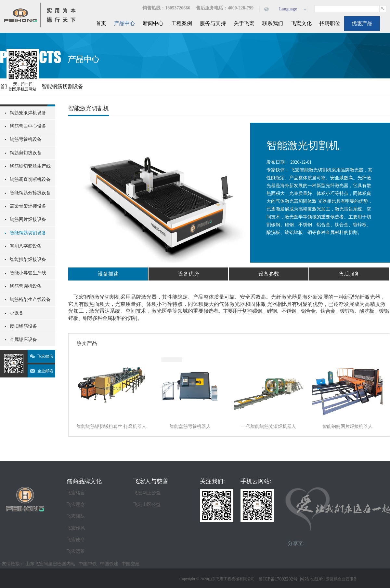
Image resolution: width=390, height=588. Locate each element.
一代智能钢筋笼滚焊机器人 (269, 426)
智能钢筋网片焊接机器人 (347, 426)
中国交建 (131, 564)
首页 (101, 23)
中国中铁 (88, 564)
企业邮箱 (45, 371)
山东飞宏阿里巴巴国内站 (50, 564)
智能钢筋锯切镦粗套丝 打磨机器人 (111, 426)
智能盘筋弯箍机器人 (190, 426)
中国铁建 (109, 564)
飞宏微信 (45, 356)
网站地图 (308, 579)
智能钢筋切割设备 (62, 86)
